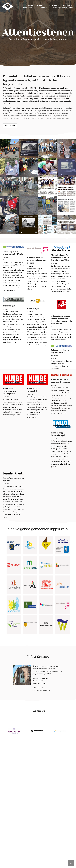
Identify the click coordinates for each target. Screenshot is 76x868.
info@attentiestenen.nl (42, 690)
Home (31, 5)
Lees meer (10, 126)
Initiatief (41, 5)
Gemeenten (68, 5)
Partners (44, 8)
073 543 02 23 (39, 688)
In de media (54, 5)
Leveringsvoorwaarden (62, 8)
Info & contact (30, 8)
